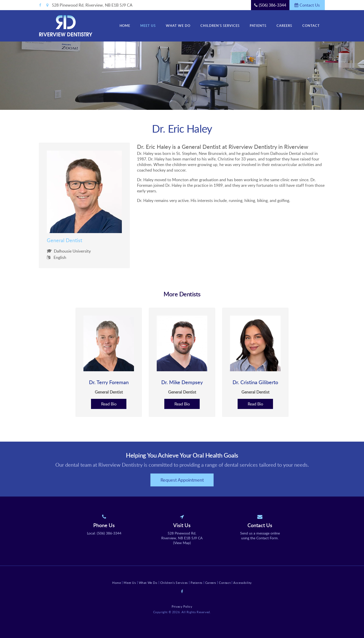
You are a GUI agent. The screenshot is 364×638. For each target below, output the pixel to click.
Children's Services (220, 26)
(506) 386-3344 (272, 5)
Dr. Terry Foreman (109, 382)
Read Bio (109, 404)
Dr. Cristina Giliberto (255, 382)
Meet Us (148, 26)
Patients (258, 26)
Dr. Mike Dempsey (182, 382)
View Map (182, 543)
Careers (284, 26)
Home (125, 26)
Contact (311, 26)
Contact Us (310, 5)
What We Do (178, 26)
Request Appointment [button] (182, 480)
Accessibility (243, 583)
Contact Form (267, 538)
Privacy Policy (182, 606)
